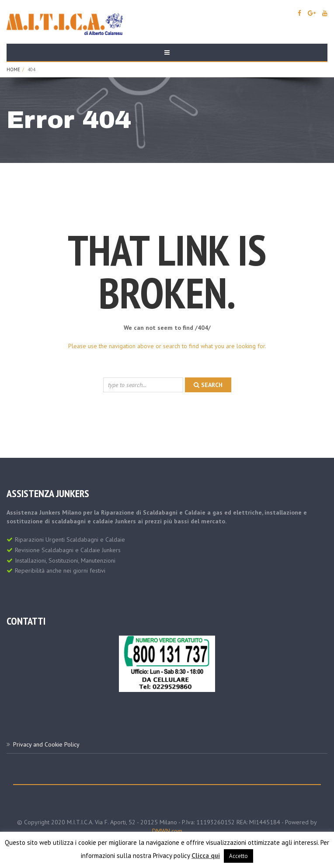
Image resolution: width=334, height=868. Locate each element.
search (208, 385)
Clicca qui (206, 856)
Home (13, 69)
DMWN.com (167, 831)
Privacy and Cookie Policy (46, 744)
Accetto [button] (238, 856)
